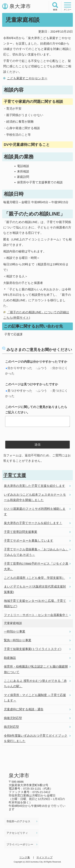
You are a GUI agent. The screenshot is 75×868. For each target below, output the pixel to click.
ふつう (41, 368)
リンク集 (25, 857)
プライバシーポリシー (20, 844)
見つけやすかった (19, 391)
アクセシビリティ (17, 833)
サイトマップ (45, 857)
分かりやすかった (19, 368)
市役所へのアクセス (18, 821)
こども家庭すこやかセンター (27, 78)
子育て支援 (15, 475)
